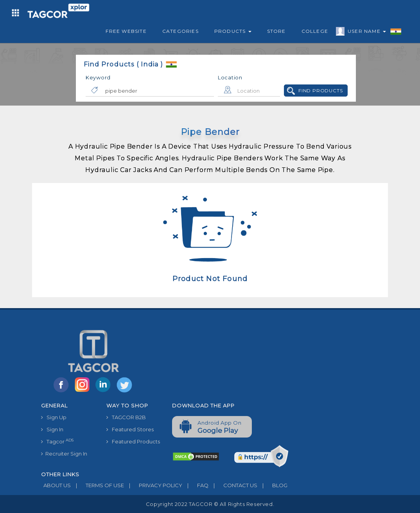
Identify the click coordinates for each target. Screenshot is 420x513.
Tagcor (57, 441)
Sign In (52, 429)
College (315, 31)
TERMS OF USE (97, 485)
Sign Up (54, 417)
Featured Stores (130, 429)
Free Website (126, 31)
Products (233, 31)
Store (276, 31)
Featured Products (133, 441)
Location (230, 77)
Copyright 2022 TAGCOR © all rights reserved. (210, 504)
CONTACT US (233, 485)
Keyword (98, 77)
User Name (365, 32)
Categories (180, 31)
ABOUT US (56, 485)
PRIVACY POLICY (153, 485)
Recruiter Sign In (64, 454)
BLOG (272, 485)
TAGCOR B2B (126, 417)
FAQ (195, 485)
